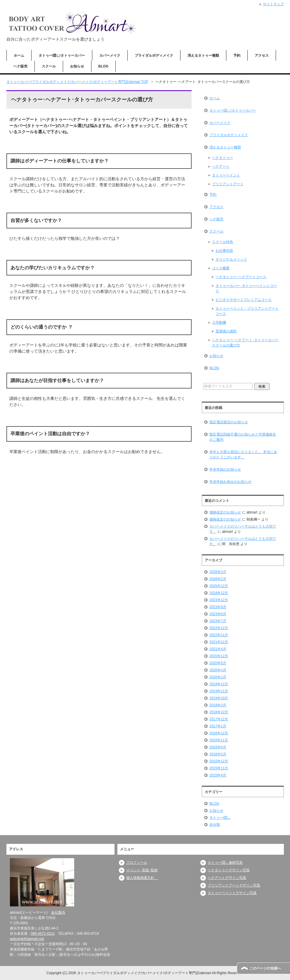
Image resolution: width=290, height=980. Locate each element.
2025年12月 (219, 586)
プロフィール (137, 863)
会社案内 (58, 913)
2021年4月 (218, 649)
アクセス (262, 55)
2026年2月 (218, 579)
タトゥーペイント (226, 175)
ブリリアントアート (228, 184)
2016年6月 (218, 747)
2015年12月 (219, 761)
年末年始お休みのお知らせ (230, 482)
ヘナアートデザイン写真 (227, 878)
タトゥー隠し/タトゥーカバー (62, 55)
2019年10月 (219, 698)
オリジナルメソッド (231, 259)
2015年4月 (218, 775)
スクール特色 (223, 242)
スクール (49, 66)
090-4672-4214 (43, 934)
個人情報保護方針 (142, 878)
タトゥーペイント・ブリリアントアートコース (247, 311)
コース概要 (221, 268)
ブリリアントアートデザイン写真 (234, 885)
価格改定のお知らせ (225, 512)
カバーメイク (110, 55)
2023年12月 (219, 600)
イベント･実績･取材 (142, 870)
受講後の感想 (226, 331)
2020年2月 (218, 677)
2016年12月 (219, 733)
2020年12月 (219, 656)
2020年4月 (218, 670)
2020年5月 (218, 663)
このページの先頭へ (265, 968)
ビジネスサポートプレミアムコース (244, 300)
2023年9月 (218, 607)
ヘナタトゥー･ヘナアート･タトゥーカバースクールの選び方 (245, 343)
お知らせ (77, 66)
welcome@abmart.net (27, 939)
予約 (237, 55)
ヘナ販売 (20, 66)
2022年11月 (219, 635)
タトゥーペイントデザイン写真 (232, 893)
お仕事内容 (224, 251)
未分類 (215, 825)
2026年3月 (218, 572)
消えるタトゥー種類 (203, 55)
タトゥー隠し (220, 818)
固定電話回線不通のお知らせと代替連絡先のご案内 (243, 437)
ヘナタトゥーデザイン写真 (229, 870)
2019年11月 (219, 691)
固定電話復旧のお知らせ (229, 422)
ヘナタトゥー (223, 158)
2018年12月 (219, 712)
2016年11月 (219, 740)
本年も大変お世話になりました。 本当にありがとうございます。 (243, 455)
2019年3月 (218, 705)
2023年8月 (218, 614)
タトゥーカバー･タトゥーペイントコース (246, 288)
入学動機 (219, 322)
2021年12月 (219, 642)
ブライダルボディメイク (154, 55)
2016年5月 (218, 754)
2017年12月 (219, 719)
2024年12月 (219, 593)
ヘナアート (221, 166)
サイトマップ (273, 4)
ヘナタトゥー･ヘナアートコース (241, 277)
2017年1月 (218, 726)
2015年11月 (219, 768)
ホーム (19, 55)
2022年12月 (219, 628)
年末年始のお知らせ (225, 469)
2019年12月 (219, 684)
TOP (77, 82)
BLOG (104, 66)
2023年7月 (218, 621)
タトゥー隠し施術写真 (225, 863)
